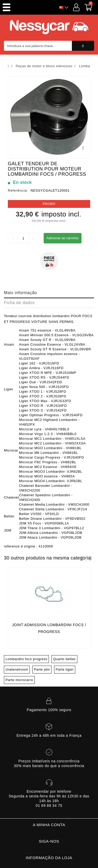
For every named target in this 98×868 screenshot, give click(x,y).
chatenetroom (17, 669)
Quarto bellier (64, 659)
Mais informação (20, 293)
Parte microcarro (19, 680)
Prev (82, 558)
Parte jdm (42, 669)
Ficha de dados (19, 303)
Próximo (90, 558)
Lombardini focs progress (26, 659)
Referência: (18, 190)
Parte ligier (65, 669)
